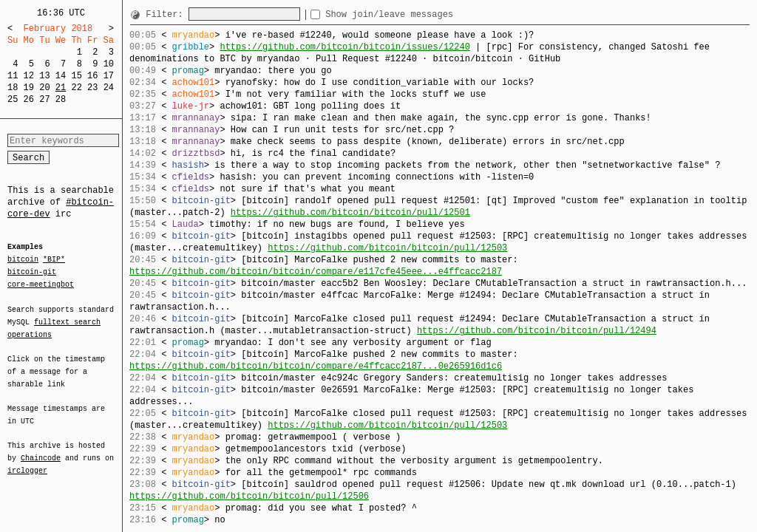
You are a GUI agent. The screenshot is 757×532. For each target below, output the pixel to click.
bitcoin (23, 260)
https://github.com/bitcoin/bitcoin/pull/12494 (537, 331)
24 (109, 88)
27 (44, 99)
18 (13, 88)
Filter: (167, 14)
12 (29, 76)
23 (92, 88)
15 (76, 76)
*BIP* (54, 260)
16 (92, 76)
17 (109, 76)
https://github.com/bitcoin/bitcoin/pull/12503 (387, 248)
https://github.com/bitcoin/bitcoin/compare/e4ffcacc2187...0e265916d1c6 (316, 366)
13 (44, 76)
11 (13, 76)
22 (76, 88)
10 (109, 64)
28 (61, 99)
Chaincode (41, 449)
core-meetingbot (41, 284)
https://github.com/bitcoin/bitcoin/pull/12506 (249, 496)
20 (44, 88)
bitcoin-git (32, 272)
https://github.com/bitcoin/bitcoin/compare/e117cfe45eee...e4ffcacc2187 (316, 272)
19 (29, 88)
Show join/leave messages (416, 14)
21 (61, 88)
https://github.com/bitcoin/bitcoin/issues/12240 (344, 47)
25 (13, 99)
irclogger (27, 461)
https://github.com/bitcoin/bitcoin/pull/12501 (350, 212)
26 (29, 99)
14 (61, 76)
